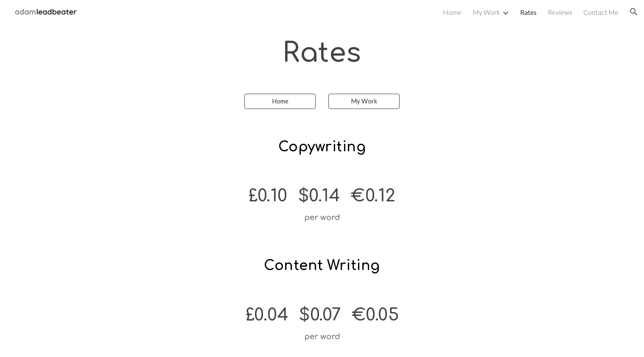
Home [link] (452, 12)
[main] (322, 54)
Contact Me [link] (601, 12)
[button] (634, 12)
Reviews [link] (560, 12)
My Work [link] (486, 12)
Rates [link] (528, 12)
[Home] (280, 101)
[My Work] (364, 101)
